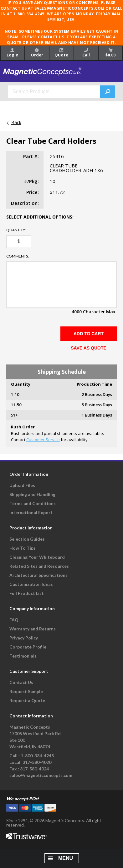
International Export (31, 512)
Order (37, 53)
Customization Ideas (31, 584)
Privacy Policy (24, 638)
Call (86, 53)
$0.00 (110, 53)
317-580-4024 (34, 769)
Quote (61, 53)
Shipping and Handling (32, 494)
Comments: (18, 256)
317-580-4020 (37, 762)
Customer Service (43, 440)
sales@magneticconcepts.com (41, 775)
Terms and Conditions (33, 503)
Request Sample (26, 691)
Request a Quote (27, 700)
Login (13, 53)
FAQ (14, 620)
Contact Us (21, 682)
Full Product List (27, 593)
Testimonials (23, 656)
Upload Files (22, 485)
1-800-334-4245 (37, 756)
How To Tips (23, 548)
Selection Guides (27, 539)
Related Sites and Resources (39, 566)
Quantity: (16, 230)
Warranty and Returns (33, 629)
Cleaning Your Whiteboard (37, 557)
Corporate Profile (28, 647)
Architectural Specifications (38, 575)
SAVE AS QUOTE (89, 348)
